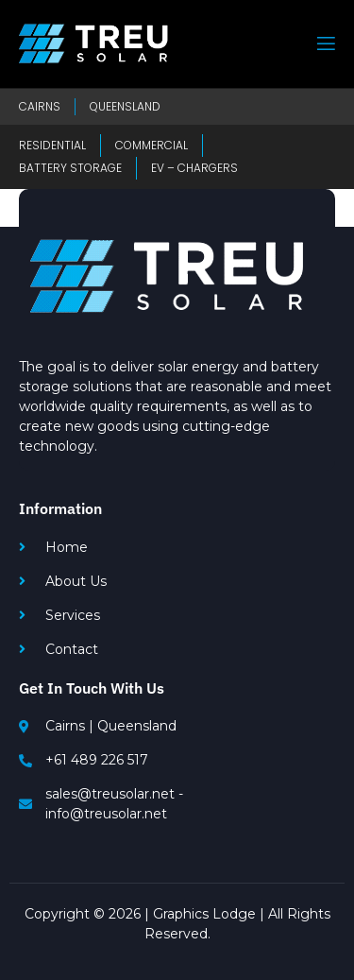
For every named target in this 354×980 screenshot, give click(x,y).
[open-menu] (325, 44)
